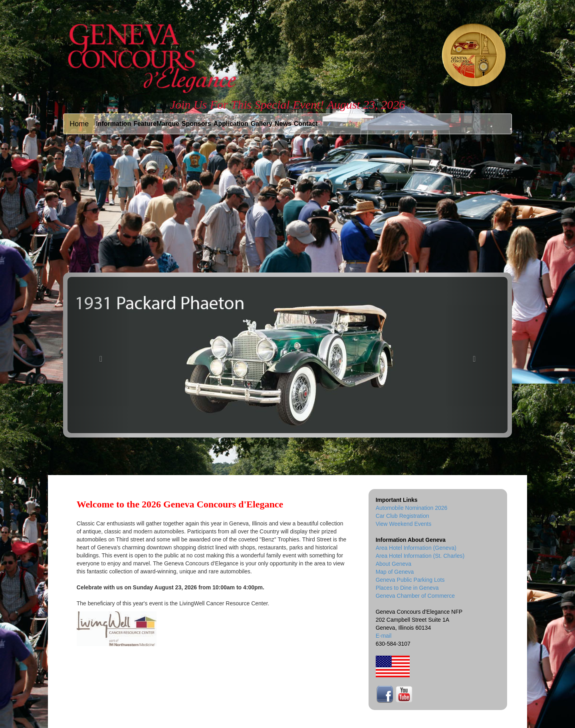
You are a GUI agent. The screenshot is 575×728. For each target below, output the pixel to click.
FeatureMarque (156, 124)
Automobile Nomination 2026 (412, 508)
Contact (306, 124)
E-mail (384, 636)
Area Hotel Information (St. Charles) (420, 556)
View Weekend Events (404, 524)
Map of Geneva (395, 572)
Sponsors (196, 124)
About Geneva (394, 564)
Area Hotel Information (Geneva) (416, 548)
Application (231, 124)
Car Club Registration (402, 516)
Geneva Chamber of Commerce (415, 596)
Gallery (262, 124)
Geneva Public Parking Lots (410, 580)
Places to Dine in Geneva (407, 588)
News (283, 124)
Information (113, 124)
